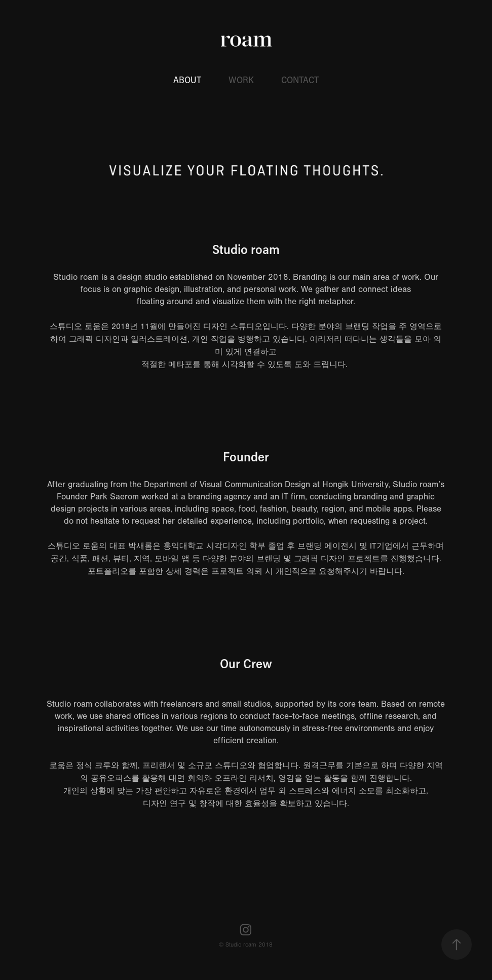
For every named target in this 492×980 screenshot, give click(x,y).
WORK (241, 80)
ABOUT (187, 80)
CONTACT (300, 80)
